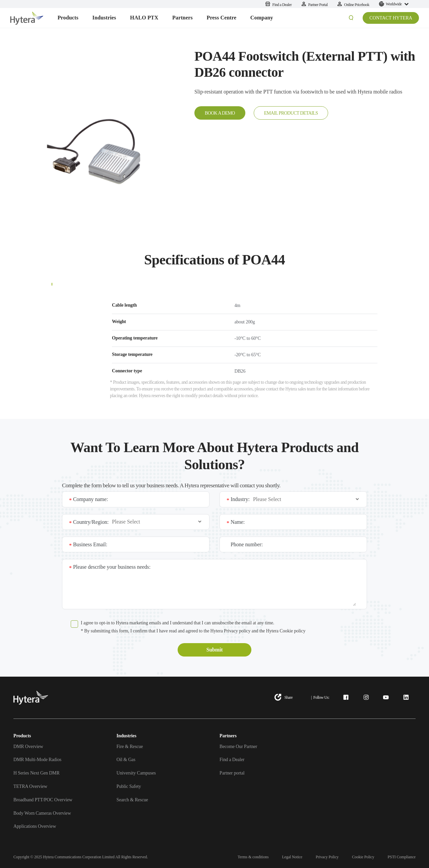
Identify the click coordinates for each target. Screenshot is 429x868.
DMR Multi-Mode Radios (37, 760)
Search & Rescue (132, 800)
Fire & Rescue (130, 747)
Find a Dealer (232, 760)
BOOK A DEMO (220, 113)
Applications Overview (35, 826)
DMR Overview (28, 747)
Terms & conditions (253, 857)
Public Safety (129, 786)
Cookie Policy (363, 857)
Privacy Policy (327, 857)
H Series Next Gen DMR (37, 773)
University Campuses (136, 773)
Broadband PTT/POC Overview (43, 800)
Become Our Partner (238, 747)
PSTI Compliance (402, 857)
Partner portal (232, 773)
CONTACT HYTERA (391, 18)
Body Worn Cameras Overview (42, 813)
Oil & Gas (126, 760)
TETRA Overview (30, 786)
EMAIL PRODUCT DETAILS (291, 113)
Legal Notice (292, 857)
